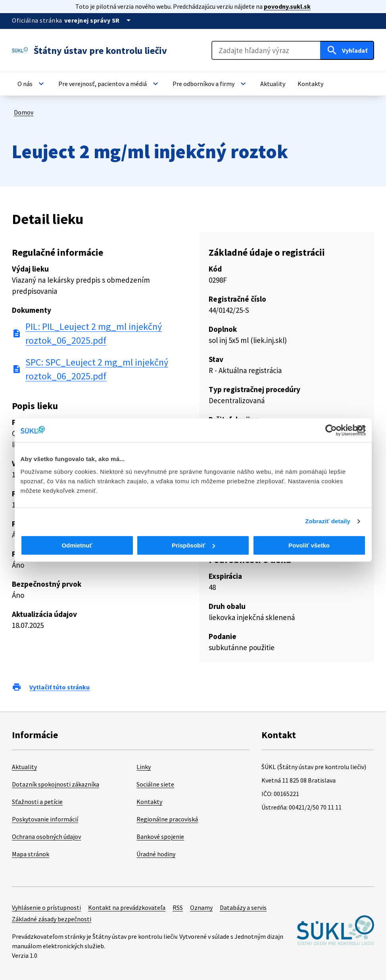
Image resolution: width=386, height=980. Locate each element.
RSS (178, 907)
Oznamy (201, 907)
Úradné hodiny (156, 854)
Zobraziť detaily (328, 521)
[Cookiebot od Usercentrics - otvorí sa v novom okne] (331, 430)
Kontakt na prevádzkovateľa (127, 907)
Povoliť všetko (309, 545)
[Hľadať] (347, 50)
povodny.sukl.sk (287, 6)
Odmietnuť (77, 545)
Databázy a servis (243, 907)
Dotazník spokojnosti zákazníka (56, 784)
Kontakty (149, 802)
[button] (32, 84)
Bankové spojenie (160, 836)
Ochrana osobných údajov (46, 836)
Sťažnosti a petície (37, 802)
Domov (24, 112)
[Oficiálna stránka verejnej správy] (99, 20)
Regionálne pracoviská (167, 819)
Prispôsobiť (193, 545)
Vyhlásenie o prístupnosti (46, 907)
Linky (144, 767)
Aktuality (24, 767)
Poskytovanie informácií (45, 819)
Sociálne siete (155, 784)
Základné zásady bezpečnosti (52, 919)
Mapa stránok (31, 854)
